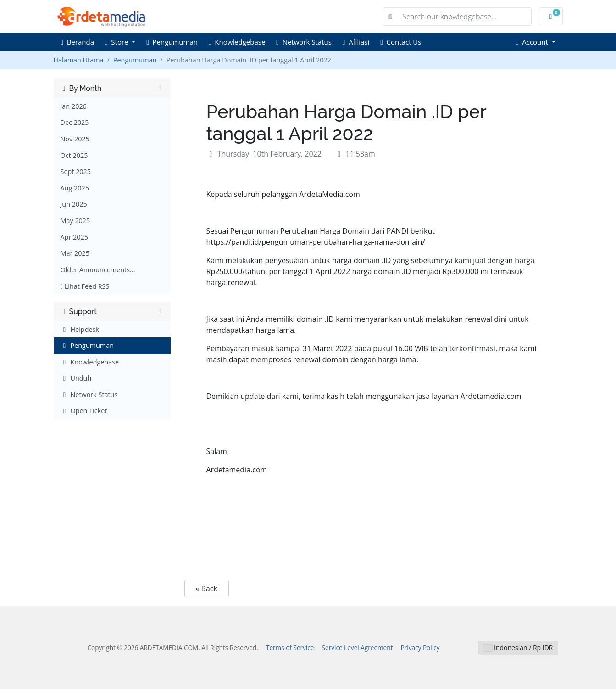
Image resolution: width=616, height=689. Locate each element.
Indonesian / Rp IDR (518, 647)
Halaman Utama (79, 60)
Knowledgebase (237, 42)
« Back (207, 588)
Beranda (78, 42)
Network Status (304, 42)
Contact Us (401, 42)
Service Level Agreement (358, 647)
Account (533, 42)
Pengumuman (172, 42)
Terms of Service (290, 647)
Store (117, 42)
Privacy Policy (420, 647)
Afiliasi (356, 42)
